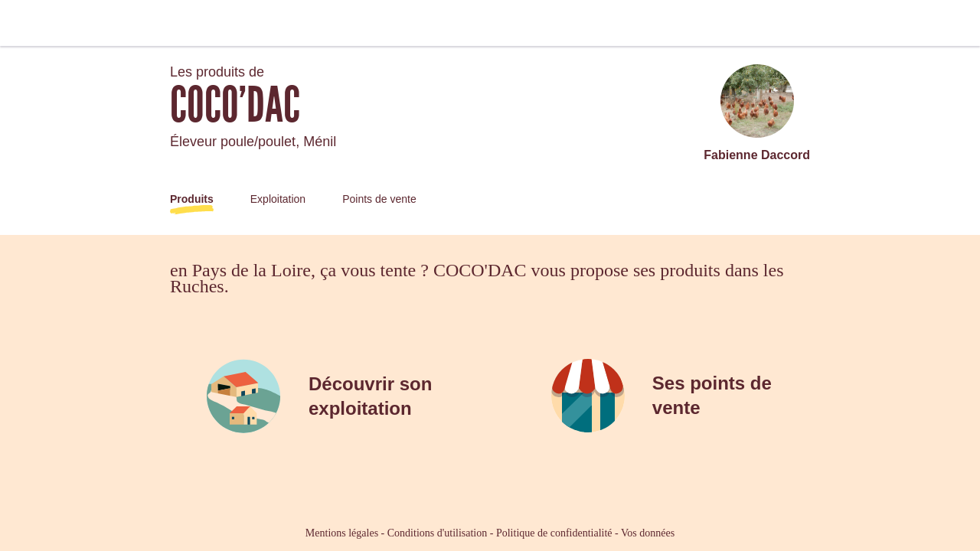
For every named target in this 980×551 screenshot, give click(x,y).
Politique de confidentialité (554, 533)
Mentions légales (342, 533)
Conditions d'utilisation (437, 533)
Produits (192, 199)
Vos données (648, 533)
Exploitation (278, 199)
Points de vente (379, 199)
